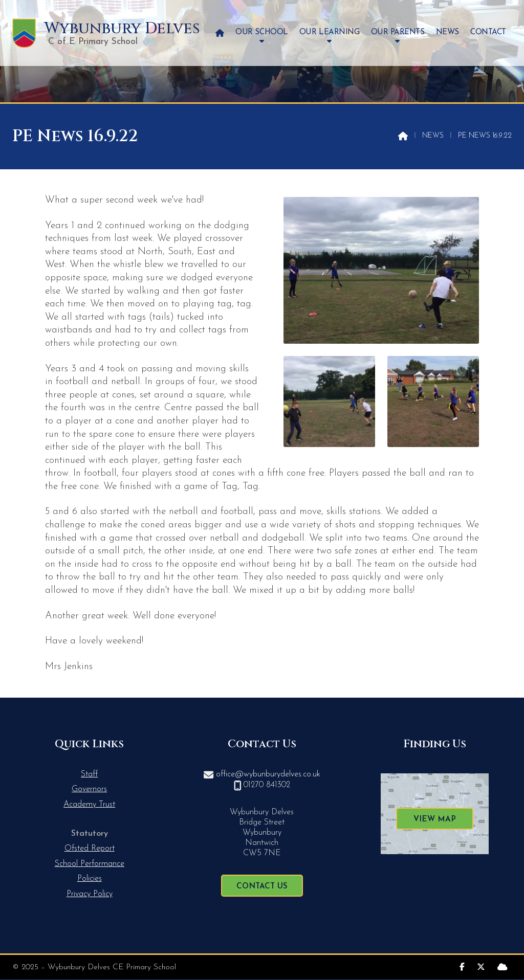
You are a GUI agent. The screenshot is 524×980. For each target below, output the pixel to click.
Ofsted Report (90, 849)
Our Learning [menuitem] (329, 32)
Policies (90, 879)
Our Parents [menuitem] (398, 32)
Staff (89, 774)
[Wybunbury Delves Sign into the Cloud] (503, 966)
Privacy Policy (90, 894)
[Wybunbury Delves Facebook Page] (462, 966)
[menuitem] (220, 33)
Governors (89, 789)
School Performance (90, 864)
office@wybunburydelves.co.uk (268, 774)
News (433, 136)
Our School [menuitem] (261, 32)
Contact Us (262, 887)
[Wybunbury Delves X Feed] (481, 966)
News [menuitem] (447, 32)
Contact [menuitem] (488, 32)
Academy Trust (89, 805)
